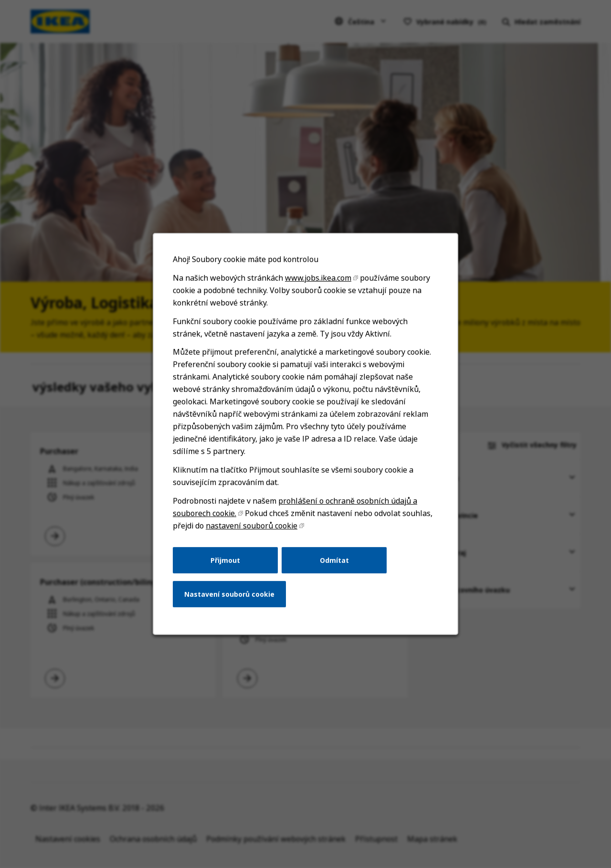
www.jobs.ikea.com (317, 296)
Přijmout (228, 569)
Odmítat (333, 569)
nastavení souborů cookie (253, 536)
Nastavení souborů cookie (232, 602)
